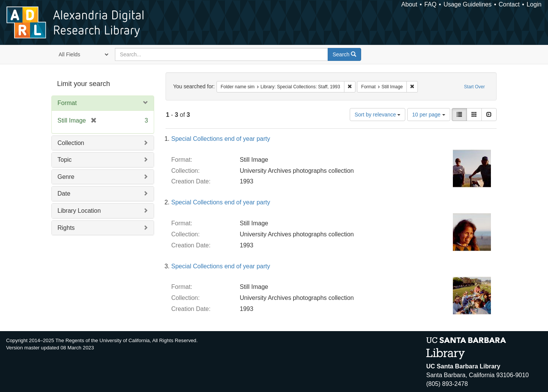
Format (67, 103)
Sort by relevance (378, 115)
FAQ (430, 4)
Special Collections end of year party (221, 139)
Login (534, 4)
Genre (66, 177)
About (409, 4)
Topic (65, 160)
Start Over (474, 87)
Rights (66, 228)
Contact (509, 4)
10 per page (429, 115)
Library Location (79, 211)
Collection (71, 143)
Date (64, 194)
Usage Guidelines (467, 4)
